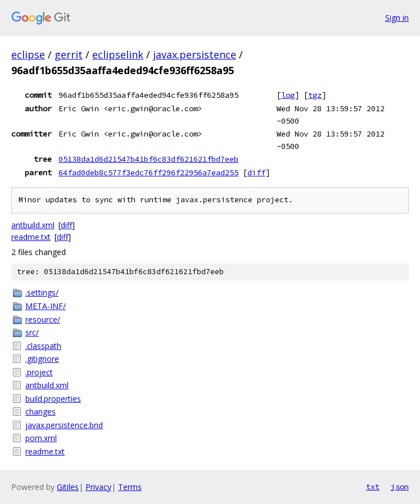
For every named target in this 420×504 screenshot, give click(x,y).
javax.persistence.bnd (64, 425)
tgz (315, 95)
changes (40, 412)
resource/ (43, 319)
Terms (130, 487)
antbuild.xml (33, 225)
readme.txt (31, 237)
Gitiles (68, 487)
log (288, 95)
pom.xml (41, 438)
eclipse (28, 55)
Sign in (397, 18)
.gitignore (42, 359)
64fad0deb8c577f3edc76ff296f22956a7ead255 (148, 172)
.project (39, 372)
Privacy (98, 487)
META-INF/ (46, 306)
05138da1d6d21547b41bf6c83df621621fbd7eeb (148, 159)
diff (256, 172)
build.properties (53, 399)
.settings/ (42, 292)
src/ (32, 332)
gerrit (69, 55)
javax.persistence (195, 55)
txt (373, 487)
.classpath (43, 346)
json (400, 487)
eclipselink (118, 55)
